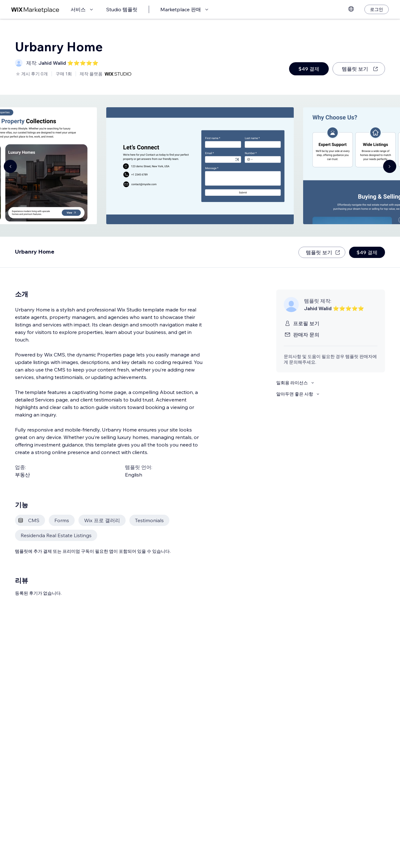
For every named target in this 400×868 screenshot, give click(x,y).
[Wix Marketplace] (35, 10)
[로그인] (377, 9)
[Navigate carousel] (10, 166)
